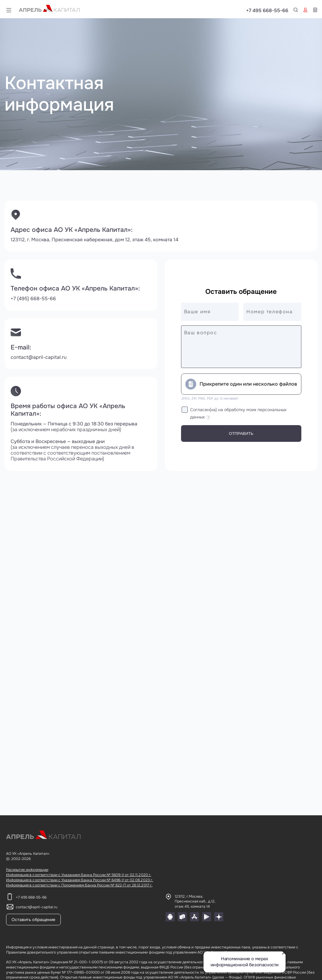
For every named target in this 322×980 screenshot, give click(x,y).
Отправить (241, 433)
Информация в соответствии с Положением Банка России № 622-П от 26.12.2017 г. (79, 885)
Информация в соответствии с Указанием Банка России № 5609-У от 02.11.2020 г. (79, 875)
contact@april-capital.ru (39, 357)
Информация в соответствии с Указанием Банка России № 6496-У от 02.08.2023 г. (80, 880)
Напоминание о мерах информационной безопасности (245, 962)
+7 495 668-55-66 (296, 11)
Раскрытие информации (27, 870)
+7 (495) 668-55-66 (33, 299)
